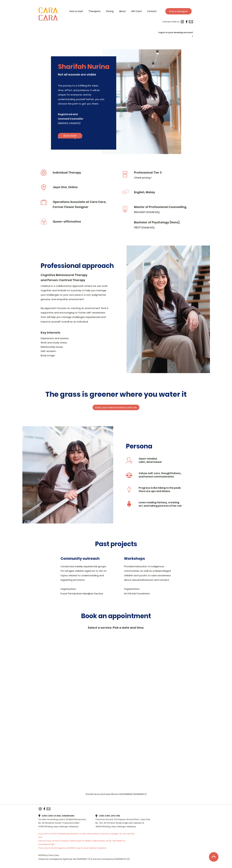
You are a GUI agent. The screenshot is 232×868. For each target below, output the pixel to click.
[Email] (191, 22)
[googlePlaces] (39, 816)
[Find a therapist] (178, 11)
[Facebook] (187, 22)
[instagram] (182, 22)
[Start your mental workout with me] (116, 407)
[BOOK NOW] (70, 136)
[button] (125, 12)
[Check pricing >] (144, 178)
